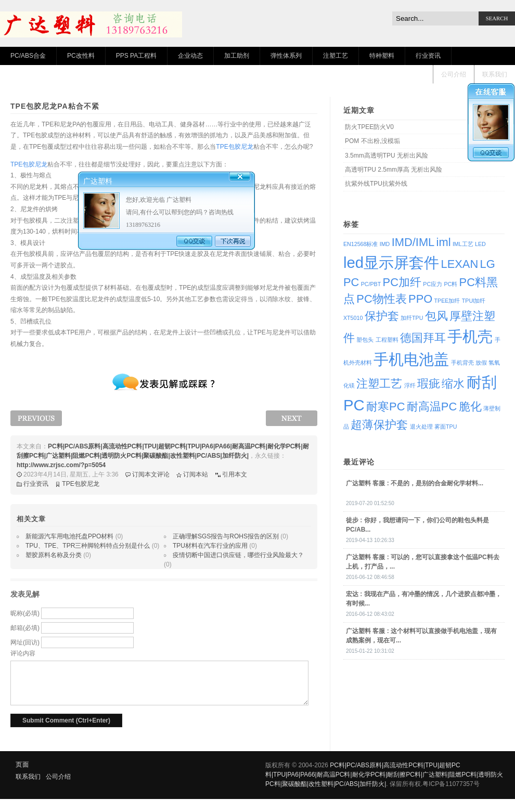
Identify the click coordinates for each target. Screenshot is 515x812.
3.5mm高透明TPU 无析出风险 (387, 156)
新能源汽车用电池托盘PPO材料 (69, 536)
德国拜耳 (423, 338)
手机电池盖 (411, 359)
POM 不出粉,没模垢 (372, 141)
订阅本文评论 (151, 474)
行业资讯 (428, 56)
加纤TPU (412, 318)
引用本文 (235, 474)
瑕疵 (429, 384)
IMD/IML (413, 242)
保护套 (382, 316)
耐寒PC (385, 407)
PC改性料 (81, 56)
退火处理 (421, 427)
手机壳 (470, 336)
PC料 (450, 284)
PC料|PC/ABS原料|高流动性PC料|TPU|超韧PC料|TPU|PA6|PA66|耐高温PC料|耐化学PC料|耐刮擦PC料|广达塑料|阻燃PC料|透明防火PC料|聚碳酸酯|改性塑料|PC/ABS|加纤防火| (384, 775)
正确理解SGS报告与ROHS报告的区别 (226, 536)
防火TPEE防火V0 (369, 127)
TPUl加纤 (474, 301)
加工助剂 (237, 56)
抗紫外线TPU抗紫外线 (376, 184)
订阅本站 (196, 474)
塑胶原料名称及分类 (54, 555)
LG (488, 264)
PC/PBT (371, 284)
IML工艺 (463, 244)
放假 (481, 363)
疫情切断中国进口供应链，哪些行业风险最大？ (238, 555)
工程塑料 (387, 340)
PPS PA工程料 (136, 56)
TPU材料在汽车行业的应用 (210, 546)
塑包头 (365, 340)
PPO (420, 299)
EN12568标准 (360, 244)
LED (480, 244)
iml (444, 242)
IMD (385, 244)
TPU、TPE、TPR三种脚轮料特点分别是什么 (88, 546)
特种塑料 (382, 56)
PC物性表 (381, 299)
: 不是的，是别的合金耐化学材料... (415, 483)
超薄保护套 (379, 425)
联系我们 (495, 74)
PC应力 (433, 284)
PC (351, 282)
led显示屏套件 (391, 262)
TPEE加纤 (447, 301)
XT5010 (353, 318)
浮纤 (410, 385)
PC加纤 (402, 282)
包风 (436, 316)
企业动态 (190, 56)
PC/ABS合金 (28, 56)
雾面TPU (446, 427)
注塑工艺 (336, 56)
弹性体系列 (286, 56)
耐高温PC (432, 407)
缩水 (453, 384)
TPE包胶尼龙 (234, 147)
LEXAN (459, 264)
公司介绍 (454, 74)
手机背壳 (462, 363)
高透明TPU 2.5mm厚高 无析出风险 (394, 170)
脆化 (470, 407)
